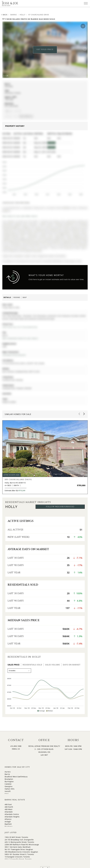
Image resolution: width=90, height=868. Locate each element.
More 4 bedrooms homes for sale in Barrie (20, 338)
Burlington (9, 782)
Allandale (9, 812)
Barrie (14, 15)
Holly (22, 15)
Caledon (8, 784)
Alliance (8, 819)
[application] (43, 177)
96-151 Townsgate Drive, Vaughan (19, 849)
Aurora (8, 772)
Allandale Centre (12, 814)
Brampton (9, 779)
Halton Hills (10, 789)
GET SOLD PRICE (45, 49)
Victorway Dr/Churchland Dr (14, 355)
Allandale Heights (12, 817)
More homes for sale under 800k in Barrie (20, 216)
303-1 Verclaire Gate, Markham (18, 847)
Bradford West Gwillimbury (16, 777)
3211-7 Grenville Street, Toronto (18, 859)
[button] (85, 49)
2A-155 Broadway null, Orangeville (19, 840)
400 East (8, 804)
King (7, 794)
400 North (9, 807)
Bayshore (9, 826)
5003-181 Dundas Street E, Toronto (19, 854)
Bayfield (8, 824)
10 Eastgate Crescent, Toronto (17, 857)
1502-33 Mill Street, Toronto (16, 837)
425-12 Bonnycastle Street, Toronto (19, 842)
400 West (8, 809)
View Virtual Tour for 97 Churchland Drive (20, 327)
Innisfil (8, 791)
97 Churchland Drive (39, 15)
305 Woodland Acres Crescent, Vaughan (21, 852)
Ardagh (8, 822)
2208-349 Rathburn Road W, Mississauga (22, 845)
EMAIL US (16, 749)
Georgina (8, 786)
